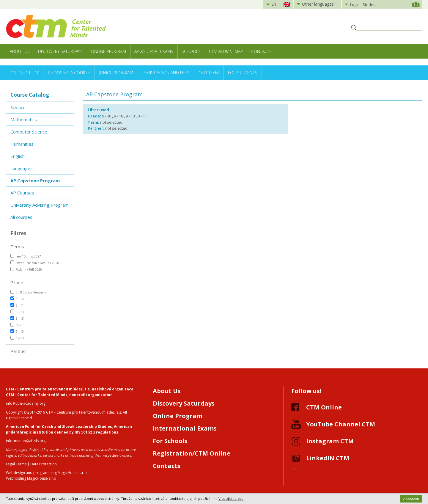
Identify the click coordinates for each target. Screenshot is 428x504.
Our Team (209, 73)
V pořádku (411, 499)
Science (18, 107)
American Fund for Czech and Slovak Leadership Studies (59, 427)
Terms (17, 246)
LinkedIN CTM (328, 458)
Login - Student (364, 4)
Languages (22, 168)
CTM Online (324, 407)
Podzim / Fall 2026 (26, 269)
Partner (18, 351)
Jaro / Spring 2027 (26, 256)
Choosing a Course (69, 73)
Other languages (318, 4)
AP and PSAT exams (154, 51)
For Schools (170, 441)
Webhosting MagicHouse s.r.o (31, 478)
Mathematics (24, 120)
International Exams (185, 428)
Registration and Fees (166, 73)
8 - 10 (17, 299)
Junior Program (116, 73)
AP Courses (22, 193)
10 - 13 (18, 325)
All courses (21, 217)
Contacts (261, 51)
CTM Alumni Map (226, 51)
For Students (243, 73)
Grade (17, 282)
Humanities (22, 144)
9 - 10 (17, 331)
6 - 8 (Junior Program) (28, 292)
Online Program (108, 51)
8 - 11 (17, 305)
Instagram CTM (330, 441)
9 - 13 (17, 318)
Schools (191, 51)
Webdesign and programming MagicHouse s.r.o (46, 473)
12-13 (17, 338)
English (18, 156)
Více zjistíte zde (231, 498)
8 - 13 (17, 312)
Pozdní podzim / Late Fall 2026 (35, 263)
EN (274, 4)
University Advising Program (40, 205)
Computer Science (29, 132)
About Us (20, 51)
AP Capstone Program (35, 180)
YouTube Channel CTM (341, 424)
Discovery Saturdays (60, 51)
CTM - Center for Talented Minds (37, 395)
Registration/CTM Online (192, 453)
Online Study (25, 73)
